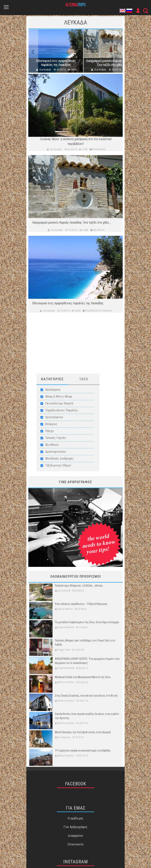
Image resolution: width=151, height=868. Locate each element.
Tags (84, 379)
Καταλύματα (53, 390)
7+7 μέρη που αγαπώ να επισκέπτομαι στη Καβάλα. (83, 750)
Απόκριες (51, 424)
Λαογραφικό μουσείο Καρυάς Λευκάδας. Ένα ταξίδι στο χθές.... (111, 63)
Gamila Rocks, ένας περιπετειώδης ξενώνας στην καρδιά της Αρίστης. (87, 716)
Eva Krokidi (45, 70)
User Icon (138, 11)
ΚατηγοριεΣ (52, 379)
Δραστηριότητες (56, 452)
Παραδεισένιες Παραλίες (62, 410)
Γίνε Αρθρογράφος (75, 827)
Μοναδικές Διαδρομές (59, 459)
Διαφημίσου (75, 836)
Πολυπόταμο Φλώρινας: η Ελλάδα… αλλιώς (79, 586)
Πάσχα (49, 431)
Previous (33, 51)
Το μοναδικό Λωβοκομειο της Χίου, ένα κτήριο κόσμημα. (87, 622)
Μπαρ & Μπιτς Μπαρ (59, 397)
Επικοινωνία (75, 844)
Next (118, 51)
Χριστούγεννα (54, 417)
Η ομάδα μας (75, 818)
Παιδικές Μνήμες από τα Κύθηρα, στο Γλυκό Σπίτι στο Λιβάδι (85, 643)
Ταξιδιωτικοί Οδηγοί (58, 465)
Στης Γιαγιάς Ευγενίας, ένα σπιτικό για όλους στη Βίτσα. (86, 696)
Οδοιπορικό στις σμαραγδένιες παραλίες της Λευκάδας (56, 63)
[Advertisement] (75, 346)
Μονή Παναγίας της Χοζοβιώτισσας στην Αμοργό (83, 732)
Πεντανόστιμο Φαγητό (59, 403)
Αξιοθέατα (52, 445)
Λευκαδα (75, 22)
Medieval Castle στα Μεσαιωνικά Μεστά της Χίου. (83, 677)
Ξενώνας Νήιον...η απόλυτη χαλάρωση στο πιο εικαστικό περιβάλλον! (76, 141)
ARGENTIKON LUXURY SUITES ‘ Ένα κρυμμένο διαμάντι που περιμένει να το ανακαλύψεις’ (87, 661)
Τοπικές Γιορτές (56, 438)
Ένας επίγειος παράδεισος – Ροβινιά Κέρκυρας (81, 604)
